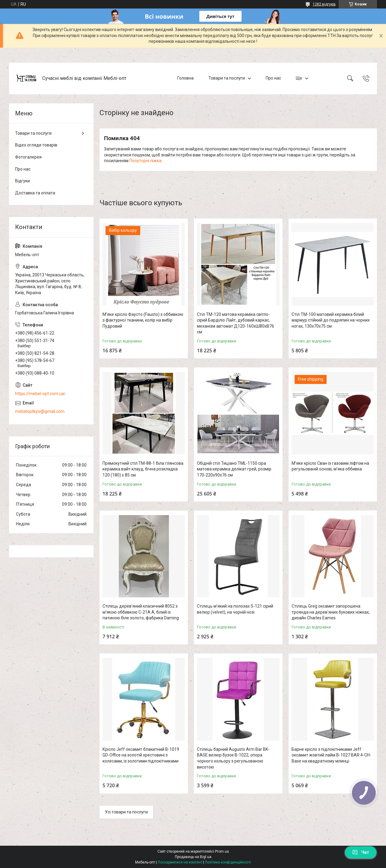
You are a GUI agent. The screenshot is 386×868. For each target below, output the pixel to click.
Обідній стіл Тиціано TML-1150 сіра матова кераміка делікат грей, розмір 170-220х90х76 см (234, 469)
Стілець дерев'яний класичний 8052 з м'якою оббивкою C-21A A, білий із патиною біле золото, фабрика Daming (141, 612)
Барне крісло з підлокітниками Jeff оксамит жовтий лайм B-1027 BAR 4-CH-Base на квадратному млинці (331, 755)
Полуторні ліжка (145, 161)
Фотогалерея (28, 157)
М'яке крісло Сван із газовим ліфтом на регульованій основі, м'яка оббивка (330, 466)
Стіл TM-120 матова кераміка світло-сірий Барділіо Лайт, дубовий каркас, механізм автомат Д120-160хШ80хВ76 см (236, 323)
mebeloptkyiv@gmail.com (40, 411)
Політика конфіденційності (228, 862)
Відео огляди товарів (36, 145)
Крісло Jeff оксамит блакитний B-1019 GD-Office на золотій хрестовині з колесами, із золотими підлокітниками (141, 755)
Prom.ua (222, 851)
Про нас (273, 78)
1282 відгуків (324, 4)
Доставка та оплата (35, 193)
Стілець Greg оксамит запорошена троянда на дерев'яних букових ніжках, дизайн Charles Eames (331, 612)
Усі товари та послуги (126, 812)
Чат (361, 852)
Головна (185, 78)
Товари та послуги (227, 78)
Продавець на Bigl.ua (193, 857)
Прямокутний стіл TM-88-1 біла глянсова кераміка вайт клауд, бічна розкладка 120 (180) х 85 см (143, 469)
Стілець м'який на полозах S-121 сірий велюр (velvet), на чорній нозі (235, 609)
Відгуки (22, 181)
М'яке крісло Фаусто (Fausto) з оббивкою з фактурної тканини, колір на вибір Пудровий (143, 320)
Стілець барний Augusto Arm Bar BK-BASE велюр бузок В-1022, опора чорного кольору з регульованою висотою (233, 758)
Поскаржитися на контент (180, 862)
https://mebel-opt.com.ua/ (40, 394)
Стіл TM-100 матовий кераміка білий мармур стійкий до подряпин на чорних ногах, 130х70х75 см (331, 320)
